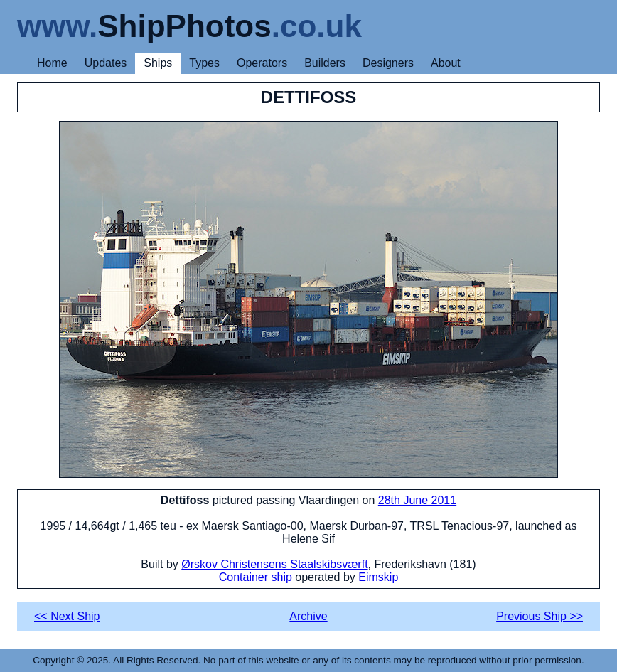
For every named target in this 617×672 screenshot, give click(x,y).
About (446, 63)
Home (52, 63)
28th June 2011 (417, 500)
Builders (325, 63)
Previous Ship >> (540, 616)
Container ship (256, 577)
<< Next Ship (67, 616)
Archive (308, 616)
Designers (388, 63)
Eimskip (378, 577)
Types (204, 63)
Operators (262, 63)
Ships (158, 63)
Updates (106, 63)
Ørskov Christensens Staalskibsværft (274, 564)
